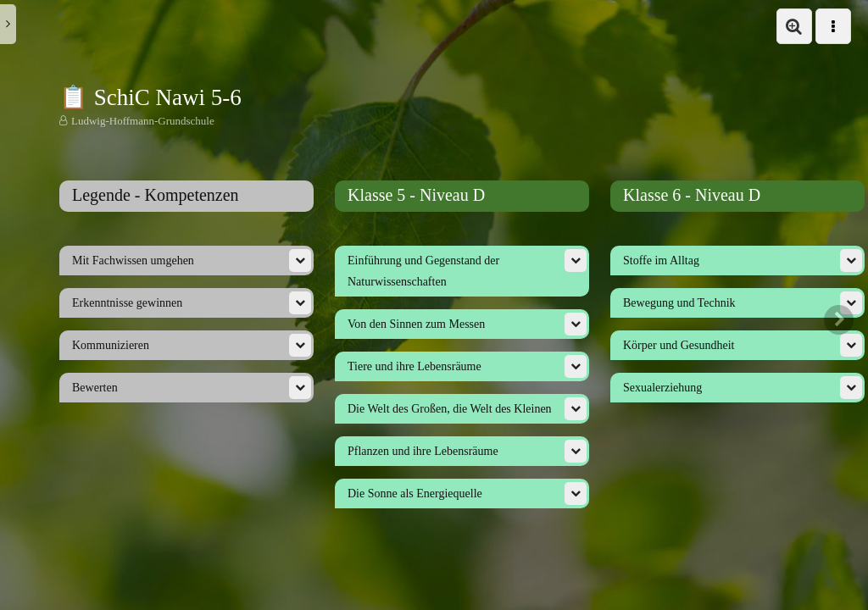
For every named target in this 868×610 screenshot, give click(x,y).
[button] (794, 26)
